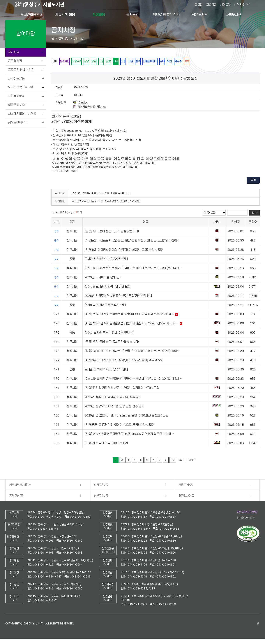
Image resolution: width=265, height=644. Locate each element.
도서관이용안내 (32, 15)
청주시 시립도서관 (42, 5)
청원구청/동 (101, 496)
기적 (205, 62)
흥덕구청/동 (16, 496)
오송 (133, 62)
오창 (108, 62)
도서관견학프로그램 (21, 87)
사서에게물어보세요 (22, 114)
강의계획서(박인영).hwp (90, 107)
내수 (125, 62)
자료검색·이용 (65, 15)
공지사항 (14, 52)
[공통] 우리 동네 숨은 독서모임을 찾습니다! (112, 232)
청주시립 (66, 62)
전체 (55, 62)
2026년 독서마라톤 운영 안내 (103, 278)
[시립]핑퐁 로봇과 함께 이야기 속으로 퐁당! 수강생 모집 (120, 426)
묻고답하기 (15, 61)
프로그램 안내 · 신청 (21, 70)
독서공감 (132, 15)
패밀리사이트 (186, 496)
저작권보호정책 (246, 519)
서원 (142, 62)
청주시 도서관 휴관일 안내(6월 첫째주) (109, 333)
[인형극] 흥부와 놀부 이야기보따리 (106, 444)
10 (173, 461)
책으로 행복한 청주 (166, 15)
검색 (255, 213)
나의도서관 (233, 15)
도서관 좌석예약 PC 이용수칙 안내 (106, 260)
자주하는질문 (16, 79)
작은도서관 (200, 15)
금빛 (116, 62)
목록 (253, 181)
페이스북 (258, 624)
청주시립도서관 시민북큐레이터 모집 (107, 287)
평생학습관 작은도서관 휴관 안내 (105, 306)
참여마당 (99, 15)
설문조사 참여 (17, 105)
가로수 (196, 62)
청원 (99, 62)
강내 (177, 62)
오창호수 (80, 62)
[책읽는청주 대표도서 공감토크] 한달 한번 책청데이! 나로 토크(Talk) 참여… (132, 241)
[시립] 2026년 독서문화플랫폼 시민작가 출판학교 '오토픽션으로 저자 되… (131, 324)
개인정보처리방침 (247, 513)
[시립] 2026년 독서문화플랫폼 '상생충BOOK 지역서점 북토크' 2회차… (129, 315)
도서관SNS (244, 4)
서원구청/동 (186, 486)
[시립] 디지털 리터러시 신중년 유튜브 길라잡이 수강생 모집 (122, 389)
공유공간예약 (18, 123)
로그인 (199, 5)
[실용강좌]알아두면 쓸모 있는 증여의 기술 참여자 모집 (101, 194)
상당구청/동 (101, 486)
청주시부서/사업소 (20, 486)
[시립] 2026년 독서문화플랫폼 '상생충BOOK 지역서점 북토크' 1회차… (129, 435)
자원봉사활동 (16, 96)
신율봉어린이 (164, 62)
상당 (91, 62)
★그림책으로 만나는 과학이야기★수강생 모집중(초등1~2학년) (106, 202)
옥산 (186, 62)
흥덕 (150, 62)
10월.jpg (81, 103)
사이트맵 (225, 5)
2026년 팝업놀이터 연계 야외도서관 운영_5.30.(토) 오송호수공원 (126, 416)
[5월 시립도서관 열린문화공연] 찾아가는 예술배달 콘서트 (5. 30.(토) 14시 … (134, 269)
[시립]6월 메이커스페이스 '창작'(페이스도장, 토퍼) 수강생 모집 (124, 251)
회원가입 (211, 5)
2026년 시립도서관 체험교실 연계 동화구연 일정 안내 (119, 297)
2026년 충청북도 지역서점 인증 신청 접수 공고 (114, 407)
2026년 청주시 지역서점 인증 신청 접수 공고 (113, 398)
